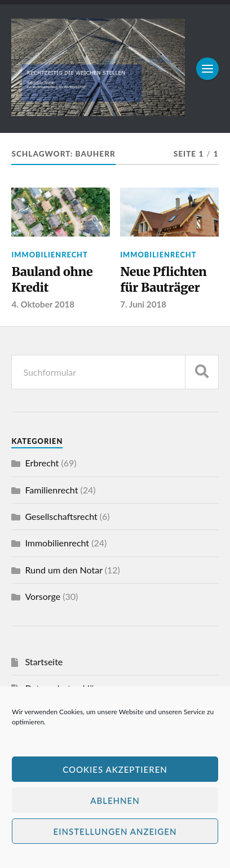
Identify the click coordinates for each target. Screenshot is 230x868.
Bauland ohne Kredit (52, 280)
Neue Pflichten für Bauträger (163, 280)
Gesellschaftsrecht (61, 516)
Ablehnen (115, 800)
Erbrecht (42, 463)
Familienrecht (51, 490)
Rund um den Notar (63, 570)
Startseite (44, 662)
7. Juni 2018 (143, 304)
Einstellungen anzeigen (115, 831)
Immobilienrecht (49, 255)
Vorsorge (43, 596)
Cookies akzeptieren (115, 769)
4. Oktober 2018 (43, 304)
